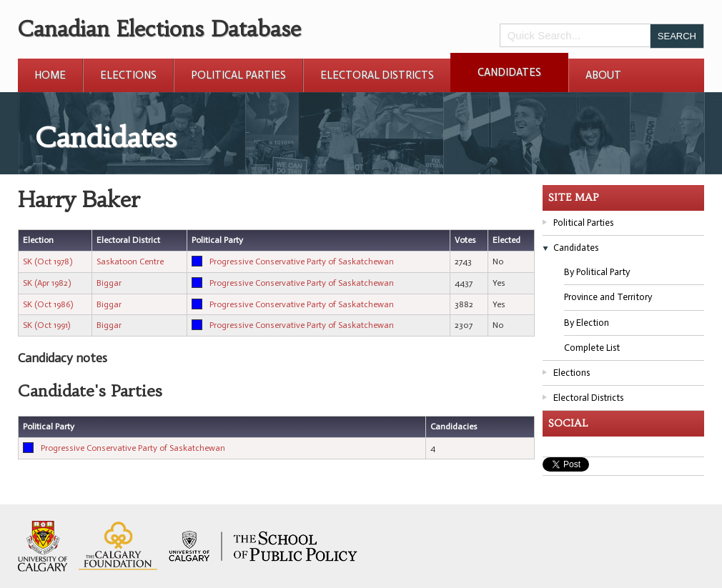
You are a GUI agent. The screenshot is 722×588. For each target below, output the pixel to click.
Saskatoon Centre (130, 261)
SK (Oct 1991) (46, 325)
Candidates (509, 72)
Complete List (592, 348)
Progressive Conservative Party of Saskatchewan (302, 261)
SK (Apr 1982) (47, 283)
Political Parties (238, 75)
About (603, 75)
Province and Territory (608, 297)
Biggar (109, 283)
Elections (128, 75)
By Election (587, 323)
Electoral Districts (377, 75)
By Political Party (597, 272)
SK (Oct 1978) (48, 261)
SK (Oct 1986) (48, 304)
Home (50, 75)
